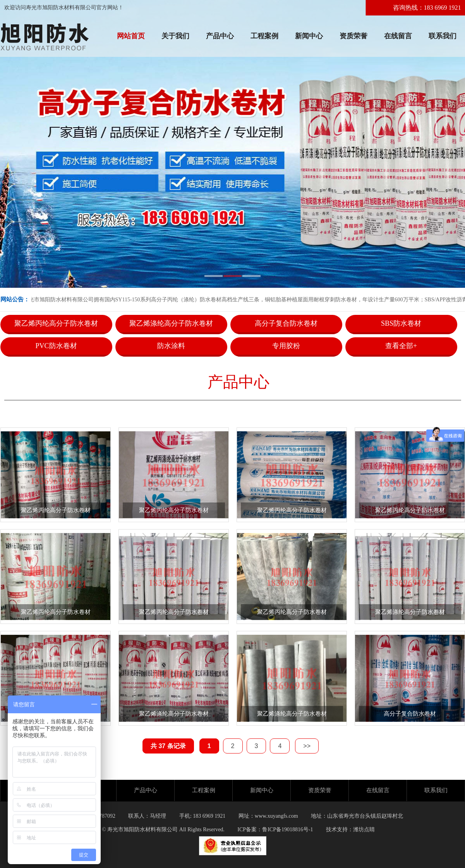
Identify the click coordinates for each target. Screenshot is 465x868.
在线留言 (398, 36)
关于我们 (175, 36)
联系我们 (443, 36)
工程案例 (264, 36)
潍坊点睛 (364, 830)
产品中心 (220, 36)
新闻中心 (309, 36)
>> (307, 746)
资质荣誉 (353, 36)
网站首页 (131, 36)
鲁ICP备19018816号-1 (287, 830)
